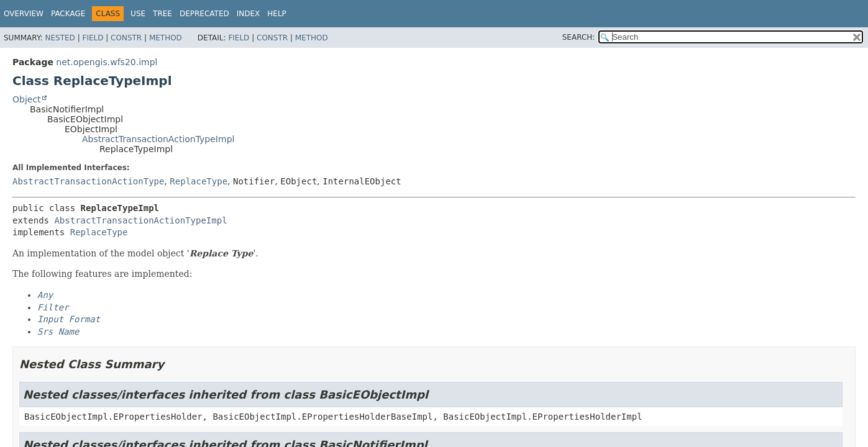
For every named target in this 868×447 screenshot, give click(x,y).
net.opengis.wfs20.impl (107, 62)
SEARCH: (579, 37)
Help (277, 14)
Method (166, 38)
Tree (162, 14)
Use (138, 14)
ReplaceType (199, 181)
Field (93, 38)
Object (27, 99)
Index (249, 14)
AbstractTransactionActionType (88, 181)
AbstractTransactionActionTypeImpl (158, 139)
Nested (60, 38)
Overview (24, 14)
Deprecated (204, 14)
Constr (126, 38)
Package (68, 14)
